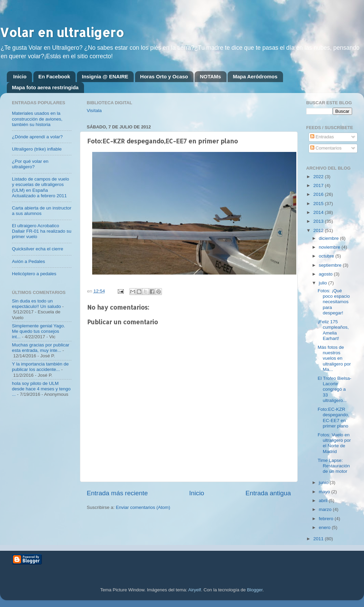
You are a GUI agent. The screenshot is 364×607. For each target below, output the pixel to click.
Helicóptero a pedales (34, 274)
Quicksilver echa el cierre (38, 249)
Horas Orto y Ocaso (164, 76)
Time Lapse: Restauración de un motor (334, 466)
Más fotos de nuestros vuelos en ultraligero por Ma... (334, 358)
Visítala (94, 111)
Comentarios (326, 148)
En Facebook (54, 76)
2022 (319, 177)
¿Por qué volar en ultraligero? (30, 164)
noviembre (330, 247)
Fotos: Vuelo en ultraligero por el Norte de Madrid (334, 443)
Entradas (322, 137)
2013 (319, 221)
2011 (319, 539)
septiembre (331, 265)
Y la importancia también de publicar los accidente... (40, 367)
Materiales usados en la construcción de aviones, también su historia (37, 119)
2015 (319, 204)
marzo (326, 509)
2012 (319, 230)
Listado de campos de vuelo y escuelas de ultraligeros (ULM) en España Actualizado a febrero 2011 (40, 187)
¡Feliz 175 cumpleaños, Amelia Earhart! (333, 330)
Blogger (255, 590)
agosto (326, 274)
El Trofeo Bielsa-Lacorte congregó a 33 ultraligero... (335, 389)
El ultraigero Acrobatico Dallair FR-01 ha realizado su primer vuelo (42, 231)
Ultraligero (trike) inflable (37, 149)
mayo (325, 492)
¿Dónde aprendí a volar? (37, 137)
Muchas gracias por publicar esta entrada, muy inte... (41, 348)
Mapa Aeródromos (255, 76)
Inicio (20, 76)
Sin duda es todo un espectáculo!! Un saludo (36, 304)
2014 (319, 212)
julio (324, 283)
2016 (319, 194)
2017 (319, 185)
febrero (327, 519)
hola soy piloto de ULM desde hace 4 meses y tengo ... (41, 389)
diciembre (329, 238)
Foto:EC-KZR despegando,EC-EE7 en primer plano (334, 418)
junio (324, 483)
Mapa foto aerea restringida (45, 87)
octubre (327, 256)
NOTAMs (210, 76)
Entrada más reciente (117, 493)
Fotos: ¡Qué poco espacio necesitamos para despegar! (334, 302)
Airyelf (195, 590)
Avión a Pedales (28, 261)
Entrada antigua (268, 493)
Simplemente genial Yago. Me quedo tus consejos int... (38, 331)
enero (325, 527)
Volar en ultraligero (62, 32)
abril (324, 501)
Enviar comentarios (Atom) (143, 507)
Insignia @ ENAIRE (105, 76)
